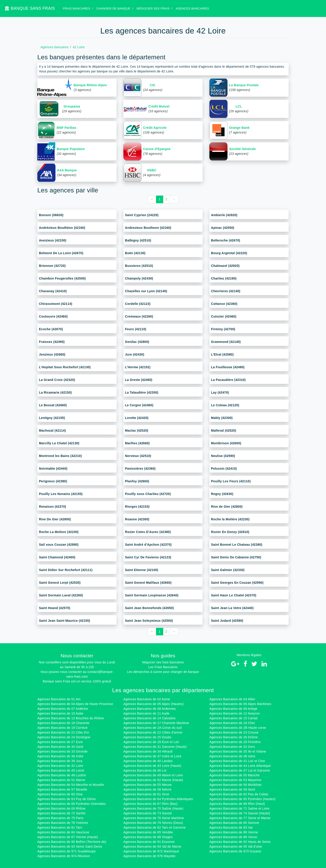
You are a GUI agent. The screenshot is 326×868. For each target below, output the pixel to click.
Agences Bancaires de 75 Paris (60, 818)
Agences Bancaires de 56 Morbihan (236, 785)
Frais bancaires (77, 8)
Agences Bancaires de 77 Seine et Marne (240, 818)
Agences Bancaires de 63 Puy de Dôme (67, 799)
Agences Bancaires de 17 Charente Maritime (156, 723)
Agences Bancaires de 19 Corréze (62, 728)
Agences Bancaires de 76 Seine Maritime (154, 818)
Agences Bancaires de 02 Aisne (147, 699)
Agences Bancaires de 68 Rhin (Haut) (237, 804)
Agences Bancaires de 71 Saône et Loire (239, 808)
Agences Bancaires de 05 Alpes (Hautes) (153, 704)
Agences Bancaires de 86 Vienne (234, 832)
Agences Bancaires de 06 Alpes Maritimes (240, 704)
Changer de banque (114, 8)
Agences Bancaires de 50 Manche (235, 775)
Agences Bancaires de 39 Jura (60, 761)
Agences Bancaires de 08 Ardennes (150, 709)
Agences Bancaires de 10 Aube (60, 713)
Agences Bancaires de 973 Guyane (235, 851)
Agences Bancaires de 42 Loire (60, 766)
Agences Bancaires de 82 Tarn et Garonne (155, 827)
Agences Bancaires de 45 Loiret (61, 770)
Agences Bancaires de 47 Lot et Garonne (240, 770)
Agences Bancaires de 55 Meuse (148, 785)
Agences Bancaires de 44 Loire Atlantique (240, 766)
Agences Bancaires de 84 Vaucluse (63, 832)
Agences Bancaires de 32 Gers (232, 747)
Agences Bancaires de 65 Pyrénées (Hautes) (242, 799)
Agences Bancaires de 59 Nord (232, 789)
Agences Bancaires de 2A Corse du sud (153, 728)
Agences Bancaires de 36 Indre (60, 756)
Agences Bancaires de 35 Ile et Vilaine (238, 751)
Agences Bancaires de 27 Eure (60, 742)
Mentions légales (249, 655)
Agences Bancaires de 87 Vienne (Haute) (68, 837)
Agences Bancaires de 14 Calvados (150, 718)
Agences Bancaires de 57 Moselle (62, 789)
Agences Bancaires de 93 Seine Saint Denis (70, 846)
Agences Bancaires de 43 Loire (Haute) (152, 766)
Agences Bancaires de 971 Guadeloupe (66, 851)
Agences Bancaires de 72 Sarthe (61, 813)
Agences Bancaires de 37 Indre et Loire (152, 756)
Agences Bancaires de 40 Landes (148, 761)
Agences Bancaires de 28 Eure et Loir (151, 742)
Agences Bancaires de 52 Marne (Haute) (153, 780)
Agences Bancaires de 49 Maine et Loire (153, 775)
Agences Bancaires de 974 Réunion (64, 856)
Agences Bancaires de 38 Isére (232, 756)
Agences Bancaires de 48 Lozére (62, 775)
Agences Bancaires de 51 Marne (61, 780)
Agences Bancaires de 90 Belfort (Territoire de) (72, 842)
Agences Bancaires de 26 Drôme (234, 737)
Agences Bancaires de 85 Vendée (148, 832)
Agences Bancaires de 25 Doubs (147, 737)
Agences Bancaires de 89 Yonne (233, 837)
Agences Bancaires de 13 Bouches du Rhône (71, 718)
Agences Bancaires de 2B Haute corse (238, 728)
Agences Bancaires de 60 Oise (60, 794)
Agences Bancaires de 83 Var (231, 827)
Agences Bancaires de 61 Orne (146, 794)
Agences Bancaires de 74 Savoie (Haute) (240, 813)
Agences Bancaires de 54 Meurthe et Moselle (71, 785)
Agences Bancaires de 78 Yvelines (63, 823)
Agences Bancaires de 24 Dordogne (64, 737)
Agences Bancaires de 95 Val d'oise (236, 846)
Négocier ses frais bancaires (163, 662)
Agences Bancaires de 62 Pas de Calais (239, 794)
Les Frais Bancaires (163, 667)
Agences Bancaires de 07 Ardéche (63, 709)
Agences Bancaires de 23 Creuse (234, 732)
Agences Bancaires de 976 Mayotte (149, 856)
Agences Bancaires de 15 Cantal (233, 718)
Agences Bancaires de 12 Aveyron (235, 713)
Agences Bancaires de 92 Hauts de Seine (240, 842)
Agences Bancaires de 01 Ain (59, 699)
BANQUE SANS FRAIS (30, 8)
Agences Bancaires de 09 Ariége (233, 709)
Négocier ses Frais (153, 8)
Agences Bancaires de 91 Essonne (149, 842)
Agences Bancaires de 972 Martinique (151, 851)
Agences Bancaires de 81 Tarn (60, 827)
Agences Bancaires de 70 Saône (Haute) (153, 808)
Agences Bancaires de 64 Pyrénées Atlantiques (158, 799)
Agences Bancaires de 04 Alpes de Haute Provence (75, 704)
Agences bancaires (192, 8)
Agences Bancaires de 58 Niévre (147, 789)
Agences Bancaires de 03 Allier (232, 699)
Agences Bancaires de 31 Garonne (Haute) (155, 747)
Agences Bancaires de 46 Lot (145, 770)
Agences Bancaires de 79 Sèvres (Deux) (153, 823)
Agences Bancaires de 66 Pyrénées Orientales (72, 804)
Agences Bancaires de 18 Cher (232, 723)
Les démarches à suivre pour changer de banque (163, 672)
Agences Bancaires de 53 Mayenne (235, 780)
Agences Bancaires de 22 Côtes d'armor (153, 732)
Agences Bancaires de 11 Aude (146, 713)
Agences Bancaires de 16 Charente (63, 723)
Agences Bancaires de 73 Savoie (148, 813)
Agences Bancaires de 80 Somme (234, 823)
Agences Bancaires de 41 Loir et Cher (237, 761)
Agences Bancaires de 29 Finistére (235, 742)
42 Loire (79, 47)
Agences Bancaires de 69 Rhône (61, 808)
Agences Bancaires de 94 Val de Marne (152, 846)
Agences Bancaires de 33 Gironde (62, 751)
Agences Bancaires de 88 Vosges (148, 837)
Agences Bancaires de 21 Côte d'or (63, 732)
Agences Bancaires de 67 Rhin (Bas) (150, 804)
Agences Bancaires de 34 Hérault (148, 751)
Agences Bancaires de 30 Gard (60, 747)
